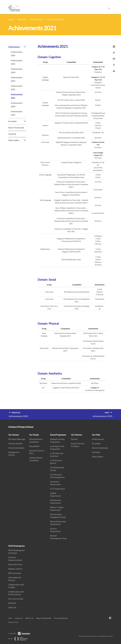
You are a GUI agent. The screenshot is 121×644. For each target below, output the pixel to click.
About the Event (15, 564)
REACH (28, 618)
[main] (60, 217)
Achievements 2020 (17, 105)
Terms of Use (13, 622)
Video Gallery (17, 140)
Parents (74, 439)
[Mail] (113, 57)
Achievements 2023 (17, 79)
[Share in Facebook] (113, 64)
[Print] (113, 47)
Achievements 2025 (17, 62)
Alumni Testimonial (16, 128)
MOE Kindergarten (16, 546)
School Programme (58, 435)
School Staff (34, 446)
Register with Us (15, 569)
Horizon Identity (15, 443)
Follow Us (12, 607)
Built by (20, 639)
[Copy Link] (113, 53)
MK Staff (12, 603)
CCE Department (57, 489)
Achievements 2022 (17, 88)
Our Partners (77, 435)
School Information (16, 448)
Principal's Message (17, 439)
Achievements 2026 (17, 54)
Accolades (17, 121)
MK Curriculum (15, 573)
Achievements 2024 (17, 71)
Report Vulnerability (44, 618)
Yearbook (12, 134)
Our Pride (96, 435)
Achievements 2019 (17, 113)
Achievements (17, 47)
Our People (34, 435)
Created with (21, 633)
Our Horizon (14, 435)
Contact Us (19, 618)
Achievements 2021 (17, 96)
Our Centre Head (16, 599)
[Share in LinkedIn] (113, 70)
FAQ (10, 618)
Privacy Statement (61, 618)
